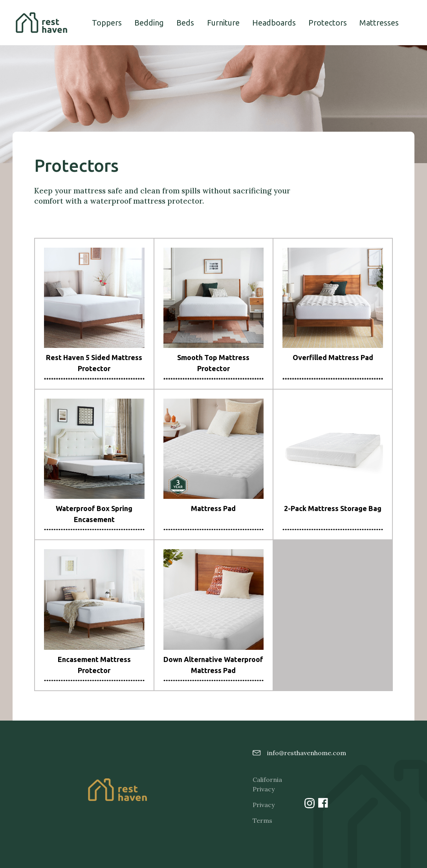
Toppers (107, 23)
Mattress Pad (213, 508)
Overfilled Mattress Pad (333, 357)
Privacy (264, 805)
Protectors (328, 23)
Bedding (149, 23)
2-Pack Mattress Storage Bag (333, 508)
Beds (185, 23)
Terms (262, 820)
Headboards (274, 23)
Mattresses (379, 23)
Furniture (223, 23)
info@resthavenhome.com (296, 753)
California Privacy (265, 784)
